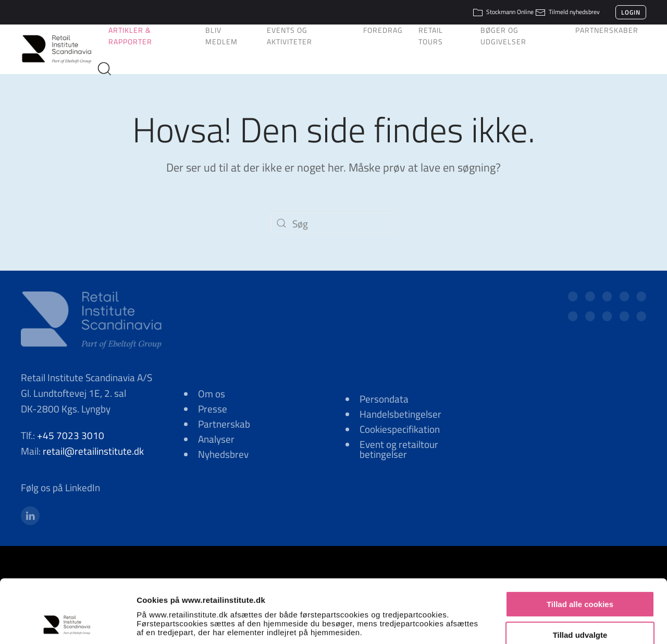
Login (631, 12)
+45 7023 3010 (71, 435)
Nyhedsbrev (223, 454)
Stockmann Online (503, 12)
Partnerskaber (607, 30)
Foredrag (383, 30)
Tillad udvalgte (580, 578)
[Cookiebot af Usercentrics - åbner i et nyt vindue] (67, 624)
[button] (108, 69)
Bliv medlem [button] (221, 36)
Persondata (384, 399)
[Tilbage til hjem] (61, 49)
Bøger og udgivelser (503, 36)
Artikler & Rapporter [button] (130, 36)
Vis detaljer (542, 623)
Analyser (216, 439)
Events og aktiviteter (289, 36)
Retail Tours (431, 36)
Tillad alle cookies (580, 547)
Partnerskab (224, 424)
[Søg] (333, 223)
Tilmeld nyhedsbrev (567, 12)
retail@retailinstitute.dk (93, 451)
